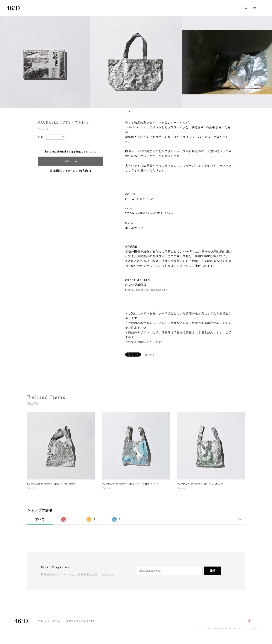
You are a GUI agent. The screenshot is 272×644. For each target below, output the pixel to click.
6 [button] (143, 112)
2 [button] (132, 112)
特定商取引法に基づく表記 (81, 621)
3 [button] (135, 112)
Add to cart (71, 161)
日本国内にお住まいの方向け (71, 171)
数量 (41, 137)
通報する (150, 355)
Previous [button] (6, 62)
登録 (212, 571)
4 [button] (138, 112)
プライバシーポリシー (50, 621)
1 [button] (130, 112)
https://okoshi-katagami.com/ (146, 290)
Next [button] (266, 62)
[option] (136, 62)
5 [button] (140, 112)
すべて (40, 519)
